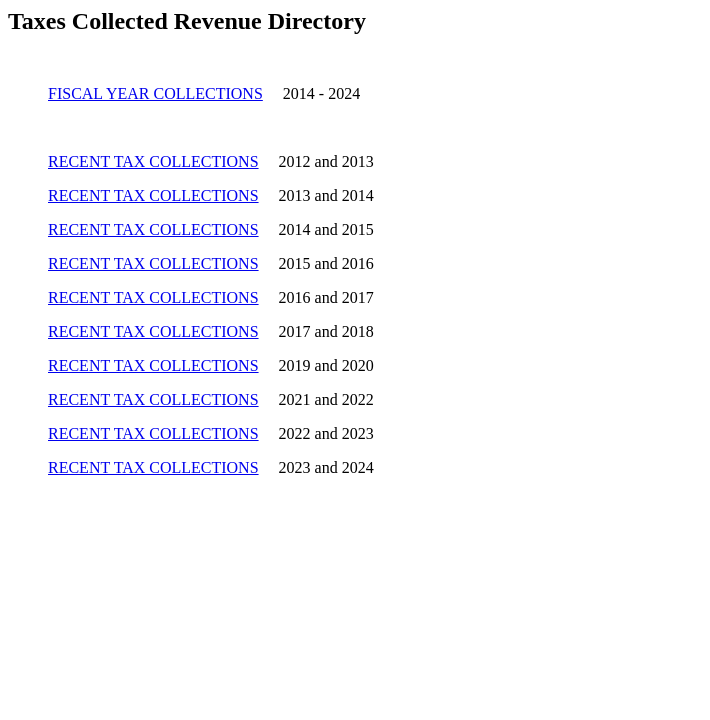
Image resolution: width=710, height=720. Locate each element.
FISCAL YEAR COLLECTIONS (155, 93)
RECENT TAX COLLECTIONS (153, 161)
